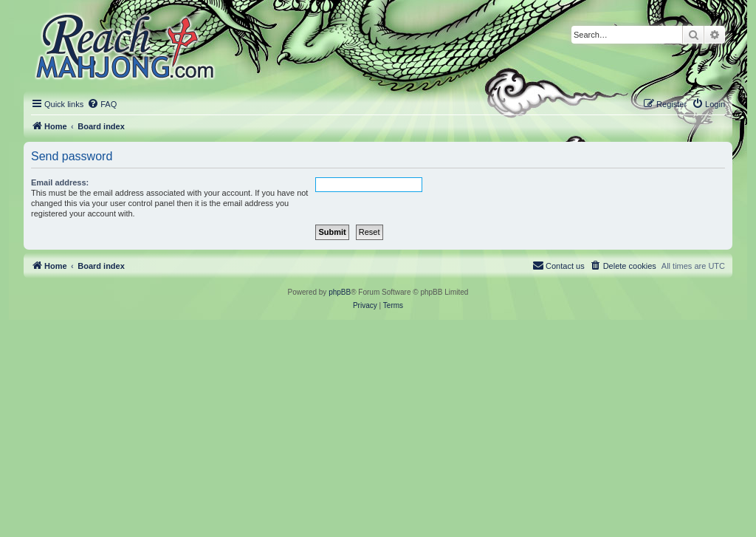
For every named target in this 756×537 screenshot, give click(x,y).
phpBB (340, 292)
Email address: (60, 182)
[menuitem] (102, 104)
